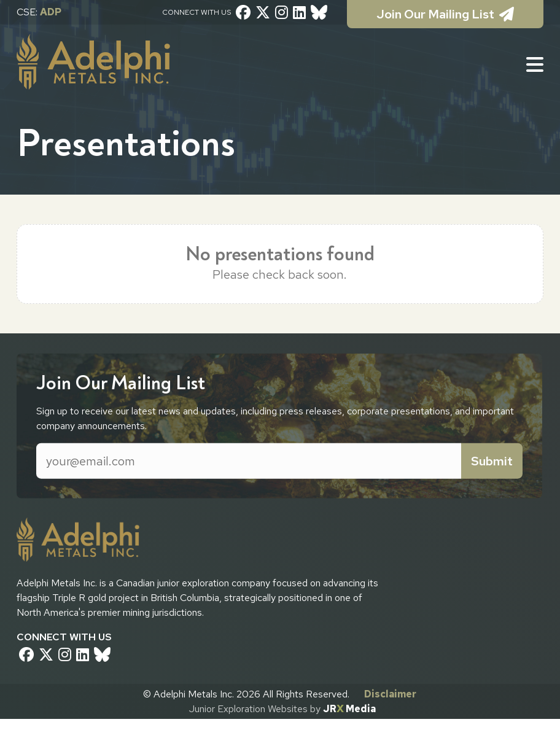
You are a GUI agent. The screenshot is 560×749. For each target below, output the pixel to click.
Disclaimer (390, 694)
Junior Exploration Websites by (282, 709)
